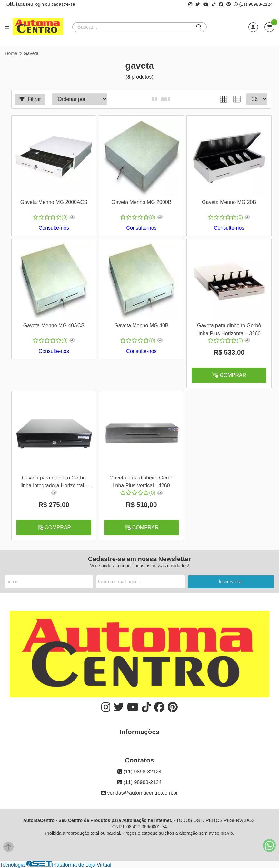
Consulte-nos (54, 228)
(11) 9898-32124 (139, 772)
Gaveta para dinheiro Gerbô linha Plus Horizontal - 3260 (229, 329)
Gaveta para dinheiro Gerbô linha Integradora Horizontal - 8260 (54, 483)
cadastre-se (63, 4)
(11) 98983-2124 (253, 4)
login (40, 4)
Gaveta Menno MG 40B (141, 325)
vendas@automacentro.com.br (139, 793)
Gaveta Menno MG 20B (229, 202)
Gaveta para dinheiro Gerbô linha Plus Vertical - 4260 (141, 482)
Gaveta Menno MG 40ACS (54, 325)
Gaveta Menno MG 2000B (142, 202)
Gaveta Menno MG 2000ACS (54, 202)
